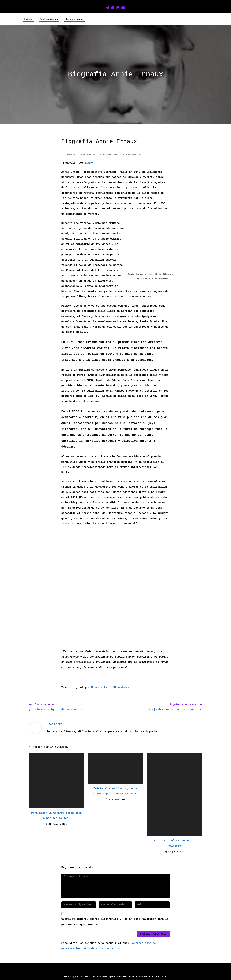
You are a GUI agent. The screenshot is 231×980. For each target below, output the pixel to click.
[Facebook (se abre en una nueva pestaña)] (113, 8)
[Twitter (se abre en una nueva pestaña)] (108, 8)
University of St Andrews (110, 687)
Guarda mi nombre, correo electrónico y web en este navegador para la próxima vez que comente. (115, 922)
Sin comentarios (132, 155)
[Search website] (91, 19)
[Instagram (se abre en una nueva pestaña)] (118, 8)
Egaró (89, 163)
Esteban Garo (110, 155)
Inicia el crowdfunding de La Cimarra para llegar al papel (115, 791)
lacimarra (70, 155)
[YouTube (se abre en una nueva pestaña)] (123, 8)
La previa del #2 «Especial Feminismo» (175, 843)
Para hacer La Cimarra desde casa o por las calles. (56, 816)
